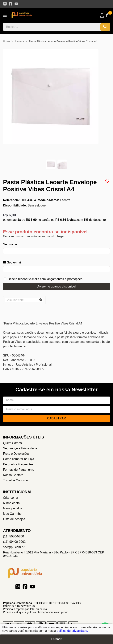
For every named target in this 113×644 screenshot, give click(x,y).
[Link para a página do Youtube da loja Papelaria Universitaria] (16, 4)
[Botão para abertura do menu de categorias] (5, 15)
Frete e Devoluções (16, 454)
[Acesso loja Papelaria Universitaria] (102, 15)
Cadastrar (57, 418)
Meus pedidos (13, 508)
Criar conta (10, 498)
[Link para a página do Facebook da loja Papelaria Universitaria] (11, 4)
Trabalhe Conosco (15, 480)
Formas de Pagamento (19, 470)
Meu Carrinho (12, 514)
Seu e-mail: (13, 262)
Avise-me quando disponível (57, 286)
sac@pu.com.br (14, 547)
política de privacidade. (72, 631)
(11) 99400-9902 (14, 542)
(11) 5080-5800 (13, 536)
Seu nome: (10, 244)
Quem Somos (12, 443)
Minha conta (11, 503)
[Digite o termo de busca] (52, 27)
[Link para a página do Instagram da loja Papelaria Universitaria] (5, 4)
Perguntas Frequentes (18, 464)
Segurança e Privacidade (20, 448)
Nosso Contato (13, 475)
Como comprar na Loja (19, 459)
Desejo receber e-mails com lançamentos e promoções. (45, 279)
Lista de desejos (14, 519)
